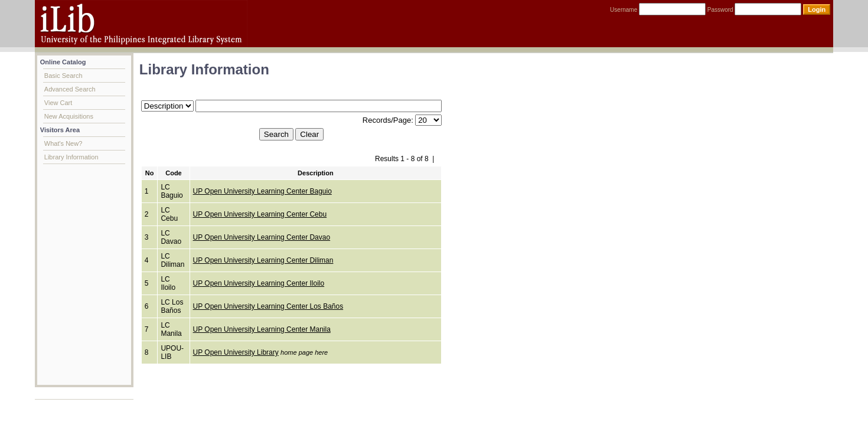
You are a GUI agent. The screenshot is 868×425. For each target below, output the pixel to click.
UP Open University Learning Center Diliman (263, 260)
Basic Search (63, 76)
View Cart (58, 103)
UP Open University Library (236, 352)
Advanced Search (70, 89)
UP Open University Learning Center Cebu (260, 214)
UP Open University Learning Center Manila (262, 329)
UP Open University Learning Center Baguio (262, 191)
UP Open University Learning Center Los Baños (268, 306)
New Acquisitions (69, 116)
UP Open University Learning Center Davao (262, 237)
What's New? (63, 143)
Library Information (71, 157)
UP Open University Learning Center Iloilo (259, 283)
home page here (304, 352)
